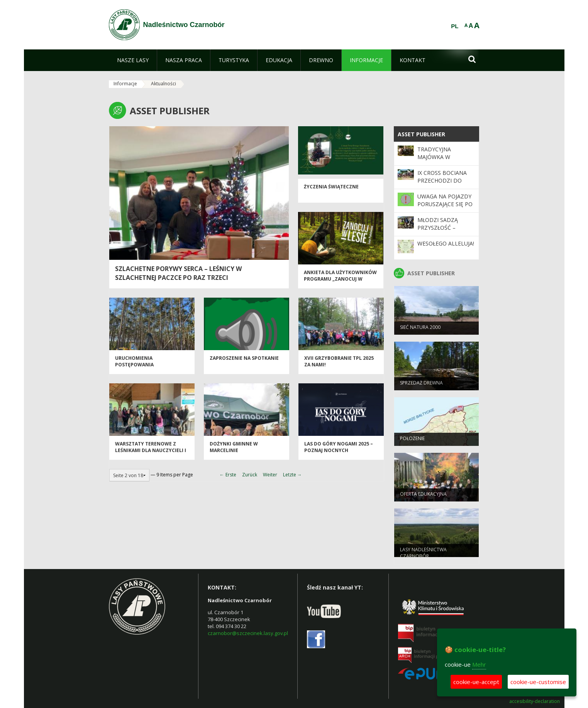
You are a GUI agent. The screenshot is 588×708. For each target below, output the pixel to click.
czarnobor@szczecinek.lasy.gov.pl (248, 633)
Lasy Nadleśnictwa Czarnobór (423, 556)
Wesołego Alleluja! (446, 243)
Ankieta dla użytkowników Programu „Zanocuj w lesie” (340, 282)
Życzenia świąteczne (331, 190)
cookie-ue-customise (538, 682)
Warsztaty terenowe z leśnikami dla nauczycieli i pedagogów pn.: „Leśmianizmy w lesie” (151, 457)
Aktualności (164, 84)
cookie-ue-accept (476, 682)
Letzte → (292, 475)
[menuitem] (133, 60)
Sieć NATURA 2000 (420, 330)
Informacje (125, 84)
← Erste (228, 475)
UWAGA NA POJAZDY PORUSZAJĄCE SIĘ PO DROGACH (445, 204)
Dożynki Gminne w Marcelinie (234, 450)
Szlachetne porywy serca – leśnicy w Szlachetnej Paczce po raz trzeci (178, 273)
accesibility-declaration (535, 701)
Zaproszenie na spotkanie (244, 361)
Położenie (412, 441)
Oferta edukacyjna (423, 497)
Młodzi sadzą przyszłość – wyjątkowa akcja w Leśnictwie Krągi (446, 232)
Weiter (270, 475)
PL (455, 26)
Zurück (250, 475)
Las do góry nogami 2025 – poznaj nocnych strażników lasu (339, 454)
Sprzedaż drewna (421, 385)
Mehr (479, 664)
